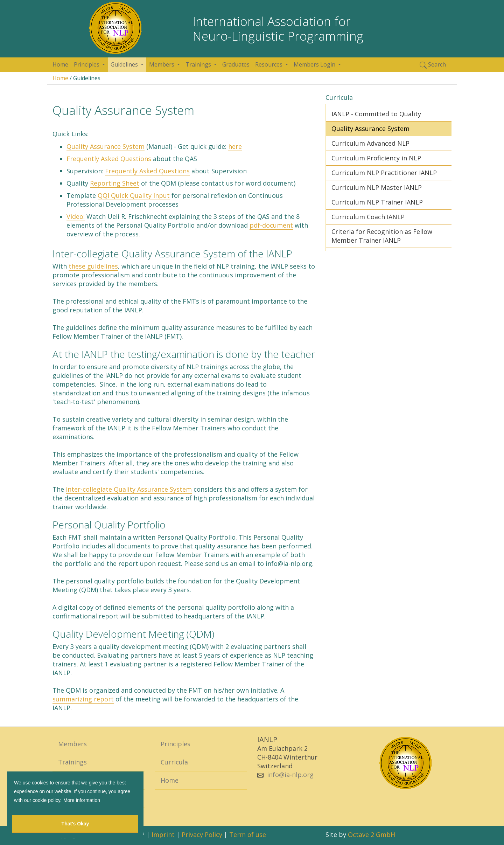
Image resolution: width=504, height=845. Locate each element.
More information (82, 800)
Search (433, 65)
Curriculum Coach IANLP (368, 217)
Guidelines (125, 64)
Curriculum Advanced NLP (370, 143)
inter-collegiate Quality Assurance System (129, 489)
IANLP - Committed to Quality (376, 114)
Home (60, 64)
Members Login (315, 64)
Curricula (174, 762)
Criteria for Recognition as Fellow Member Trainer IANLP (382, 236)
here (235, 146)
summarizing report (83, 699)
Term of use (248, 834)
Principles (87, 64)
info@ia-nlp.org (290, 775)
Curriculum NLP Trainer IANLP (377, 202)
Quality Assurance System (106, 146)
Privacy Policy (202, 834)
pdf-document (271, 225)
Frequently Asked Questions (109, 159)
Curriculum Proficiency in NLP (376, 158)
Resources (269, 64)
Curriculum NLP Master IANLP (377, 187)
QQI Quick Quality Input (134, 195)
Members (162, 64)
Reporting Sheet (115, 183)
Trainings (199, 64)
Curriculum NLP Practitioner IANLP (384, 173)
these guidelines (93, 266)
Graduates (236, 64)
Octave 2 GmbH (372, 834)
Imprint (163, 834)
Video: (76, 216)
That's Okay (75, 824)
